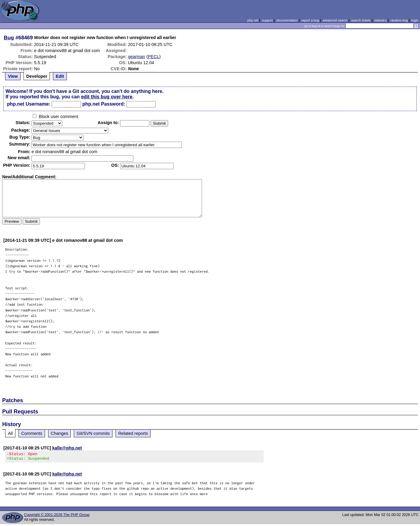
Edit (60, 76)
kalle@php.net (67, 448)
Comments (32, 433)
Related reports (133, 433)
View (13, 76)
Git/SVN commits (93, 433)
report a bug (310, 20)
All (10, 433)
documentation (287, 20)
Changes (60, 433)
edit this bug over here (107, 97)
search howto (361, 20)
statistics (381, 20)
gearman (137, 57)
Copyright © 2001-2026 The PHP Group (57, 517)
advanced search (335, 20)
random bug (399, 20)
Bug (9, 38)
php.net (253, 20)
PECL (154, 57)
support (267, 20)
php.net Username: (29, 104)
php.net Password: (104, 104)
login (415, 20)
